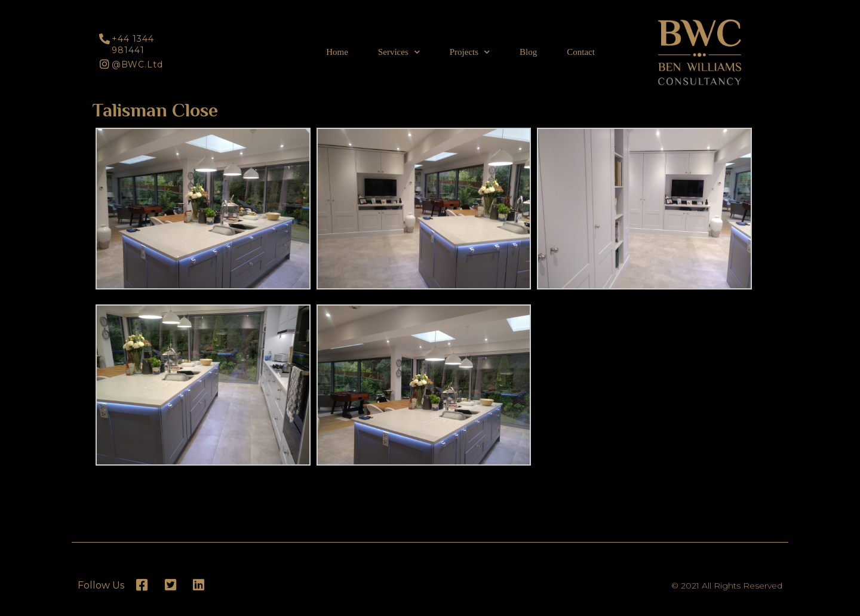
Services (399, 52)
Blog (528, 52)
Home (337, 52)
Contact (581, 52)
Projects (470, 52)
